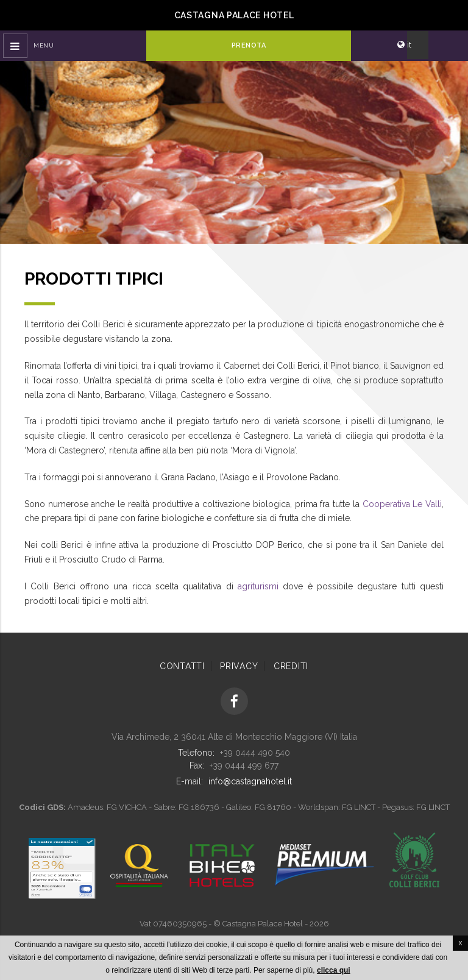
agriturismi (258, 586)
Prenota (249, 45)
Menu (44, 45)
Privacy (239, 666)
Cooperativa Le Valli (402, 504)
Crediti (291, 666)
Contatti (182, 666)
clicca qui (334, 970)
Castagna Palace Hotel (234, 15)
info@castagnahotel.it (250, 781)
